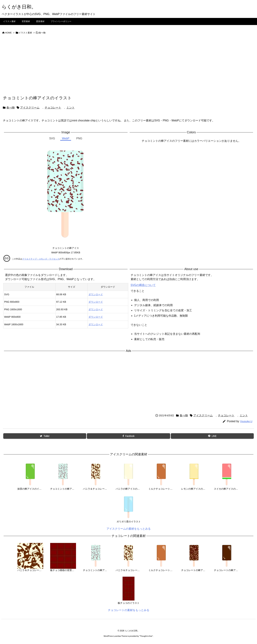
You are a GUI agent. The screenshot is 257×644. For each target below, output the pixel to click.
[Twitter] (45, 436)
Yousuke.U (246, 421)
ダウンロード (96, 294)
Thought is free (146, 636)
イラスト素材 (25, 33)
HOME (8, 33)
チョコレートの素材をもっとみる (129, 610)
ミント (70, 108)
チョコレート (53, 108)
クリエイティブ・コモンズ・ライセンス (41, 259)
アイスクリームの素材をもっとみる (129, 529)
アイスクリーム (30, 108)
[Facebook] (128, 436)
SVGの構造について (143, 285)
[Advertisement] (129, 69)
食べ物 (42, 33)
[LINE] (212, 436)
